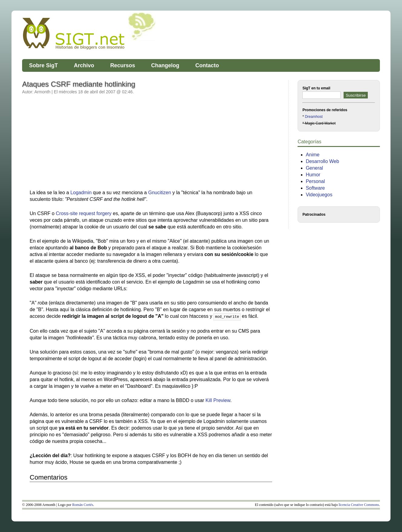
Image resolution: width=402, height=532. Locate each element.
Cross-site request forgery (84, 213)
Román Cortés (83, 505)
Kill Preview (218, 400)
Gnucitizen (160, 193)
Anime (313, 155)
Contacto (207, 65)
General (314, 168)
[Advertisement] (81, 145)
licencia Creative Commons (359, 505)
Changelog (165, 65)
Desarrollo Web (322, 161)
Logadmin (81, 193)
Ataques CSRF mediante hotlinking (79, 84)
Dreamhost (314, 117)
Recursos (123, 65)
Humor (313, 175)
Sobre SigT (43, 65)
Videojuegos (319, 195)
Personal (315, 181)
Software (315, 188)
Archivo (84, 65)
